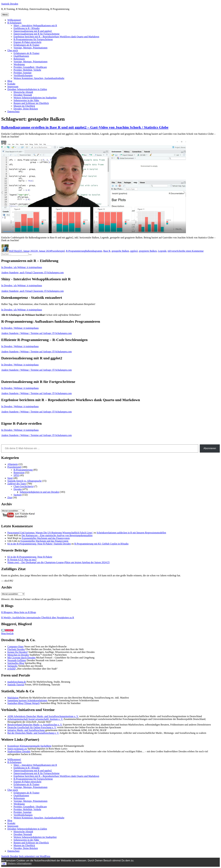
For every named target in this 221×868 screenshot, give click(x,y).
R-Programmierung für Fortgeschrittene (33, 39)
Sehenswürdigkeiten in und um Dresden (39, 492)
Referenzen (19, 59)
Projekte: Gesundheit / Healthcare (30, 67)
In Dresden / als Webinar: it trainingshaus (22, 267)
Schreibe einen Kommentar (190, 251)
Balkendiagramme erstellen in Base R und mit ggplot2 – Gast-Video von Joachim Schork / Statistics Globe (85, 127)
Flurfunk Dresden (16, 649)
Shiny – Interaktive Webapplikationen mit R (35, 26)
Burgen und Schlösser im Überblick (31, 103)
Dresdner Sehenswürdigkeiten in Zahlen (27, 89)
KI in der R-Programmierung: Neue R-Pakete (30, 557)
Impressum (13, 87)
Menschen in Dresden (18, 655)
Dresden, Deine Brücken (26, 109)
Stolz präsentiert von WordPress (35, 856)
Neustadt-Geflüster (17, 660)
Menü (5, 15)
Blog (10, 81)
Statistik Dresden (10, 4)
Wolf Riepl (14, 251)
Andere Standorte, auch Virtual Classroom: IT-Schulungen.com (32, 273)
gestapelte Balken (120, 251)
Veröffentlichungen (23, 75)
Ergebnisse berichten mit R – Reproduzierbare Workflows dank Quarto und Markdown (56, 37)
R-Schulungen (14, 23)
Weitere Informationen (19, 863)
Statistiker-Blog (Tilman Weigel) (24, 703)
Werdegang (19, 64)
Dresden (18, 489)
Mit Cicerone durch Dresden (21, 658)
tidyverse (172, 251)
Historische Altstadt (23, 92)
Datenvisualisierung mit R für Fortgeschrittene (37, 34)
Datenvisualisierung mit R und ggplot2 (33, 31)
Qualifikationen (21, 56)
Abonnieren (210, 448)
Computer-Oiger (15, 646)
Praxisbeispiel (58, 251)
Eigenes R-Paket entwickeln (27, 42)
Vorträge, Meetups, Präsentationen (30, 48)
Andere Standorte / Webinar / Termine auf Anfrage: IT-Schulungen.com (36, 333)
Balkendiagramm (94, 251)
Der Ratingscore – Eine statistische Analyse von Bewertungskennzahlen (57, 535)
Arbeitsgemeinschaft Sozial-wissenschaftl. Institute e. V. (35, 719)
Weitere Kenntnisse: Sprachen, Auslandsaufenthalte (39, 78)
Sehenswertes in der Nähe (26, 100)
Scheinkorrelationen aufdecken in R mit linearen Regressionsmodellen (131, 533)
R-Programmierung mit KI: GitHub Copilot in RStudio (101, 544)
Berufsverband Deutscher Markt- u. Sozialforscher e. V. (35, 725)
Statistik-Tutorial (16, 685)
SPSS (16, 475)
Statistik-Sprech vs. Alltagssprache (25, 481)
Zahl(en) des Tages (17, 484)
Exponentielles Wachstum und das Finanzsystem (46, 538)
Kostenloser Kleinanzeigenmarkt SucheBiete (29, 746)
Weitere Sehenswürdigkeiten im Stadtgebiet (35, 98)
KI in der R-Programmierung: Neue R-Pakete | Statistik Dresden (39, 544)
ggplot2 (134, 251)
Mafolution (13, 698)
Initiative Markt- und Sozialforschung (26, 730)
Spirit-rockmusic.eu (17, 749)
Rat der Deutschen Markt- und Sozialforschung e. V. (33, 733)
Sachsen (18, 495)
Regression (19, 473)
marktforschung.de (17, 682)
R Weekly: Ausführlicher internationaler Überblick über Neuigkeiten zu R (38, 618)
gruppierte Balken (148, 251)
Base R (107, 251)
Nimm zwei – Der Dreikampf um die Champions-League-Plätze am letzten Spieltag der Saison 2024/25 (58, 562)
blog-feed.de (7, 633)
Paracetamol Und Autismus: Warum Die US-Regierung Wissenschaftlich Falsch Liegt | (50, 533)
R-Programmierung (76, 251)
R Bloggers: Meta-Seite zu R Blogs (19, 612)
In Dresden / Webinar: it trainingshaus (20, 328)
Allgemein (13, 464)
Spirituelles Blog (16, 663)
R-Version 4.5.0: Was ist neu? (22, 560)
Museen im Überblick (24, 106)
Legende (162, 251)
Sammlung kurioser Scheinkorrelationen (27, 700)
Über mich (13, 50)
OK (4, 864)
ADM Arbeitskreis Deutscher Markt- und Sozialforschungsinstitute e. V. (43, 716)
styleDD (11, 669)
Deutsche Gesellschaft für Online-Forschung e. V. (32, 727)
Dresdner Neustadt (23, 95)
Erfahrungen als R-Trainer (26, 45)
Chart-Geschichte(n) (24, 486)
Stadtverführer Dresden (19, 751)
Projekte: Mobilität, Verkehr (27, 70)
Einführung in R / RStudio (27, 28)
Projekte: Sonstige (23, 73)
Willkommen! (14, 20)
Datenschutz (13, 111)
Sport (10, 478)
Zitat (10, 497)
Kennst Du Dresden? (18, 652)
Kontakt (11, 84)
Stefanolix (12, 666)
